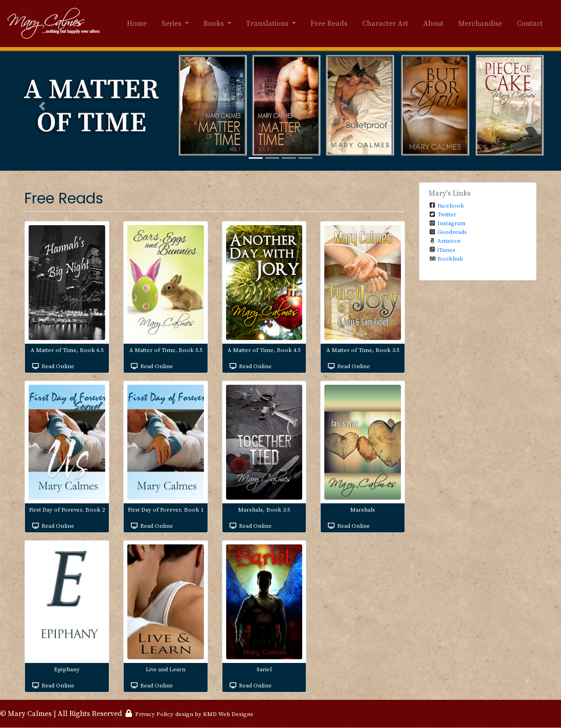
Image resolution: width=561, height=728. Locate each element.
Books (215, 24)
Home (137, 24)
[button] (42, 106)
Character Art (385, 24)
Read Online (58, 366)
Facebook (451, 206)
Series (172, 24)
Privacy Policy (154, 714)
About (433, 24)
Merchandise (480, 24)
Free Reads (329, 24)
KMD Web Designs (228, 714)
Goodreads (452, 232)
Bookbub (450, 259)
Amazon (449, 241)
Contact (530, 24)
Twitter (447, 215)
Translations (268, 24)
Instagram (451, 223)
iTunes (446, 250)
